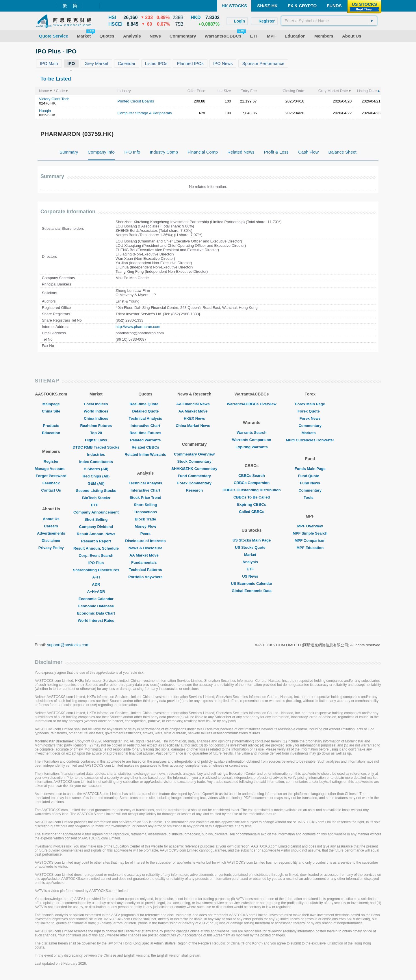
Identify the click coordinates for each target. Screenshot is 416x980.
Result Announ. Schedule (96, 548)
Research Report (96, 541)
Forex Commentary (194, 483)
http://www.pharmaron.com (138, 327)
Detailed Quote (145, 411)
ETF (96, 505)
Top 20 (96, 433)
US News (252, 576)
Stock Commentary (194, 461)
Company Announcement (96, 512)
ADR (96, 584)
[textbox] (329, 21)
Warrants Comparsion (251, 440)
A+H (96, 577)
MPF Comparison (310, 541)
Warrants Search (252, 433)
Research (195, 490)
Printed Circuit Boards (136, 101)
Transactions (145, 512)
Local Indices (96, 404)
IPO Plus (96, 563)
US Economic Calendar (251, 584)
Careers (51, 526)
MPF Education (310, 548)
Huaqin (45, 111)
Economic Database (96, 606)
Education (51, 433)
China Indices (96, 418)
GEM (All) (96, 483)
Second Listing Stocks (96, 491)
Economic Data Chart (96, 613)
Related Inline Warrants (145, 454)
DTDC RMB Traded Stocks (96, 447)
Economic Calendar (96, 599)
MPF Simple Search (310, 533)
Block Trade (145, 519)
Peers (145, 534)
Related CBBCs (145, 447)
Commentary (310, 426)
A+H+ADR (96, 592)
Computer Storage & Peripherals (145, 113)
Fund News (310, 483)
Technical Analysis (146, 418)
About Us (51, 519)
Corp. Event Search (96, 556)
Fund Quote (310, 476)
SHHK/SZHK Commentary (194, 469)
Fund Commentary (194, 476)
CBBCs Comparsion (252, 483)
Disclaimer (51, 541)
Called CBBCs (251, 512)
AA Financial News (194, 404)
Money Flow (145, 526)
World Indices (96, 411)
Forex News (310, 418)
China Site (51, 411)
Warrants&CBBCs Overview (251, 404)
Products (51, 426)
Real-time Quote (146, 404)
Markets (310, 433)
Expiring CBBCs (252, 504)
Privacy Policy (51, 548)
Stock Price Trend (145, 498)
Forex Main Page (310, 404)
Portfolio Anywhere (145, 577)
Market (252, 555)
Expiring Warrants (251, 447)
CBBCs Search (252, 476)
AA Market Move (145, 555)
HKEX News (194, 418)
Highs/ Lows (96, 440)
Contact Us (51, 490)
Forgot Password (51, 476)
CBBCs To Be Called (252, 497)
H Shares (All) (96, 469)
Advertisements (51, 533)
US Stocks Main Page (252, 540)
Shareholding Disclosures (96, 570)
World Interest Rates (96, 620)
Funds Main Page (310, 469)
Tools (310, 498)
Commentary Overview (194, 454)
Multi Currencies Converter (310, 440)
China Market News (194, 426)
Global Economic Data (252, 591)
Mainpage (51, 404)
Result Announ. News (96, 534)
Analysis (251, 562)
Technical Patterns (145, 570)
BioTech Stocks (96, 498)
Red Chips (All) (96, 476)
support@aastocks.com (68, 645)
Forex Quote (310, 411)
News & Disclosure (145, 548)
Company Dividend (96, 527)
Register (51, 461)
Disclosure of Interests (145, 541)
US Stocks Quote (251, 547)
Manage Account (51, 469)
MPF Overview (310, 526)
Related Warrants (145, 440)
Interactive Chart (145, 426)
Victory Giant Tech (54, 99)
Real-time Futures (96, 426)
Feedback (51, 483)
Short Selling (96, 519)
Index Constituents (96, 462)
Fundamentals (145, 562)
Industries (96, 454)
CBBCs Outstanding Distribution (252, 490)
